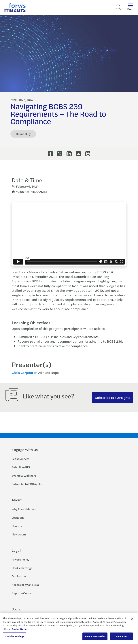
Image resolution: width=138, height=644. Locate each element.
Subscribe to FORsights (27, 484)
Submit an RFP (21, 467)
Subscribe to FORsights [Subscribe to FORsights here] (113, 397)
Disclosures (19, 576)
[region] (69, 628)
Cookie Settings (22, 568)
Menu (130, 7)
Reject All (121, 636)
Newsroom (19, 534)
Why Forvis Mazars (24, 509)
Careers (17, 526)
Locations (18, 517)
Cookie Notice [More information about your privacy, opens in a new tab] (20, 629)
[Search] (119, 7)
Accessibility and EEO (25, 585)
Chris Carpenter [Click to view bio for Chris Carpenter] (24, 372)
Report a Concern (23, 593)
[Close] (132, 619)
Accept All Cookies (95, 636)
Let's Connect (21, 459)
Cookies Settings (15, 636)
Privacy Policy (20, 559)
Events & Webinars (24, 476)
